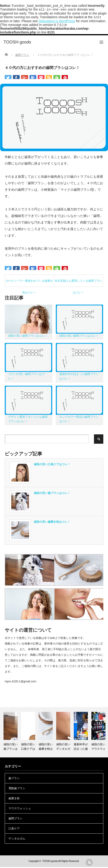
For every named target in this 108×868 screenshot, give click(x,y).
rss (89, 862)
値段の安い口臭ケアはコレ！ (52, 465)
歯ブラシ (14, 779)
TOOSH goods (50, 862)
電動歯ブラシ (17, 789)
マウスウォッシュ (20, 809)
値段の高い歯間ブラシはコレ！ (79, 337)
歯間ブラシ (15, 819)
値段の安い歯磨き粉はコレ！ (52, 523)
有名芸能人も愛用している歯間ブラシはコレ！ (78, 284)
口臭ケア (14, 829)
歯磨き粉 (14, 799)
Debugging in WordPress (57, 22)
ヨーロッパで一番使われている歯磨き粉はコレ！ (29, 284)
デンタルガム (17, 839)
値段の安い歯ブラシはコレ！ (52, 494)
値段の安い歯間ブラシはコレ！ (28, 337)
